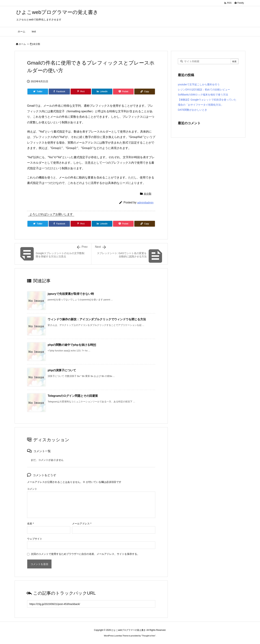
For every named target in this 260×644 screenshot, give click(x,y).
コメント (32, 489)
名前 (30, 524)
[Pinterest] (81, 92)
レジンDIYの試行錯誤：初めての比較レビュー (204, 90)
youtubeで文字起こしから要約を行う (199, 84)
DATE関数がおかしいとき (192, 110)
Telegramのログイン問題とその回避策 (73, 396)
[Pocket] (123, 92)
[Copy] (145, 92)
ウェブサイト (35, 539)
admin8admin (145, 202)
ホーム (22, 44)
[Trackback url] (91, 604)
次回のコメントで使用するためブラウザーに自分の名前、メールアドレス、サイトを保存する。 (85, 554)
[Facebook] (59, 92)
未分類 (37, 44)
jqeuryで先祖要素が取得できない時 (71, 294)
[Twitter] (38, 92)
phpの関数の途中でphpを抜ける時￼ (72, 345)
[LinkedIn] (102, 92)
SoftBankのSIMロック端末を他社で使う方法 (203, 95)
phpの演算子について (62, 370)
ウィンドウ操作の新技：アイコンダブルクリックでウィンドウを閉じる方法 (97, 319)
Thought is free (148, 636)
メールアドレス (82, 524)
